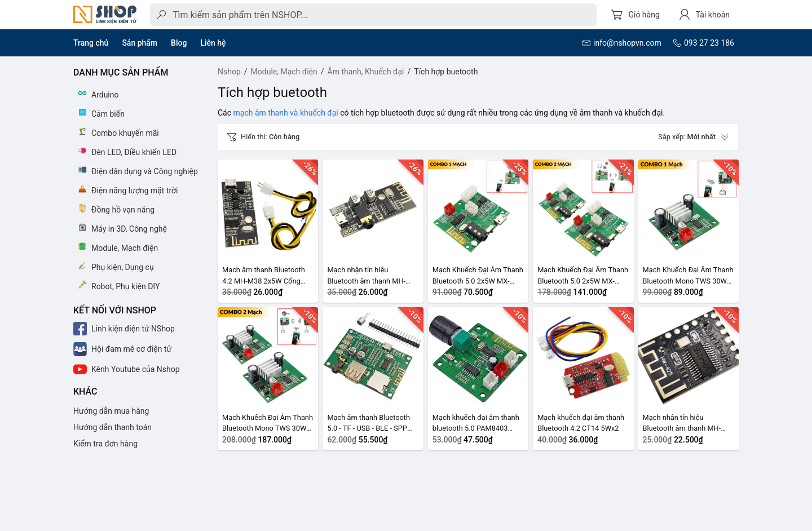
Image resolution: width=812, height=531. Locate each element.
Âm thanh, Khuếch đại (366, 72)
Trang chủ (91, 43)
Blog (179, 43)
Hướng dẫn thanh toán (112, 427)
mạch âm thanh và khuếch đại (286, 113)
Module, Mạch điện (284, 72)
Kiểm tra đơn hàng (105, 444)
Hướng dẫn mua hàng (111, 411)
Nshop (229, 72)
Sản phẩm (140, 43)
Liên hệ (213, 43)
